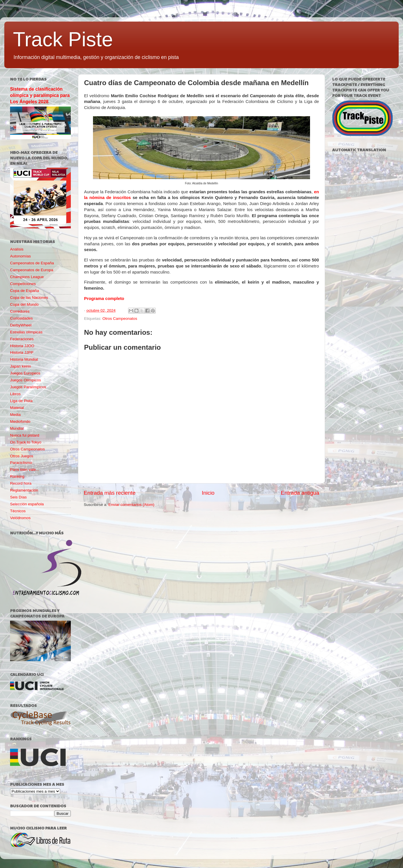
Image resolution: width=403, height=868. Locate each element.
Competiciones (23, 284)
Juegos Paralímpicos (28, 387)
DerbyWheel (21, 325)
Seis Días (18, 497)
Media (15, 415)
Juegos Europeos (25, 373)
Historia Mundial (24, 359)
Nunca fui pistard (25, 435)
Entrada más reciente (110, 493)
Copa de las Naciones (29, 298)
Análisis (17, 249)
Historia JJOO (22, 346)
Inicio (208, 493)
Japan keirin (21, 366)
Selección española (27, 504)
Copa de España (25, 291)
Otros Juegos (22, 456)
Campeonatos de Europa (32, 270)
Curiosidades (21, 318)
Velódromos (20, 518)
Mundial (17, 428)
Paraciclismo (21, 463)
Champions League (27, 277)
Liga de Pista (21, 401)
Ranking (17, 476)
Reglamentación (24, 490)
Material (17, 408)
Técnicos (18, 511)
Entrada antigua (300, 493)
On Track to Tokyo (26, 442)
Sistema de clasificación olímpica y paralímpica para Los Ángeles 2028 (40, 95)
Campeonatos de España (32, 263)
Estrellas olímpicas (26, 332)
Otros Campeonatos (120, 319)
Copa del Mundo (24, 304)
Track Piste (63, 39)
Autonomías (20, 256)
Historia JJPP (22, 352)
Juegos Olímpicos (25, 380)
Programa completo (104, 299)
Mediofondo (20, 421)
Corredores (20, 311)
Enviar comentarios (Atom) (132, 505)
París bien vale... (25, 470)
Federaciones (22, 339)
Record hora (21, 483)
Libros (15, 394)
